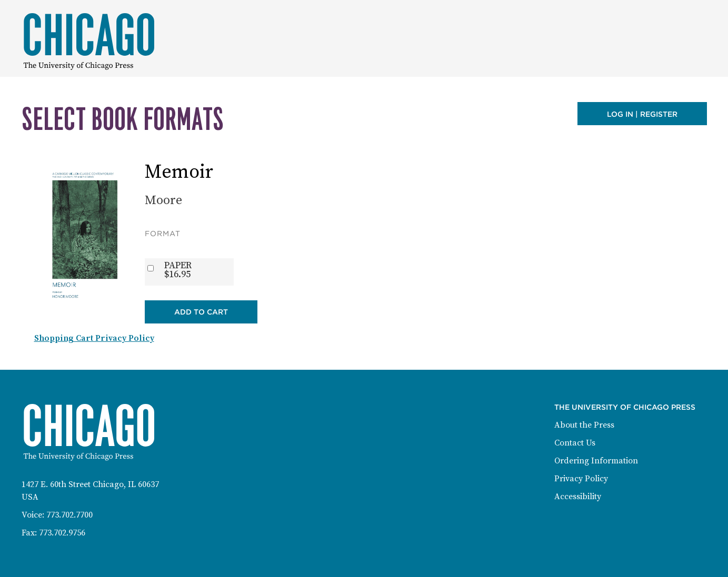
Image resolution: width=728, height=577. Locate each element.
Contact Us (575, 443)
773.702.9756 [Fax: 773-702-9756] (62, 533)
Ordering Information (596, 461)
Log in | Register (642, 114)
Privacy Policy (581, 479)
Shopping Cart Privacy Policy (94, 338)
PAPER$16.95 (178, 270)
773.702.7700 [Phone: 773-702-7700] (69, 515)
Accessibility (578, 497)
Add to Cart (201, 312)
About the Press (584, 425)
